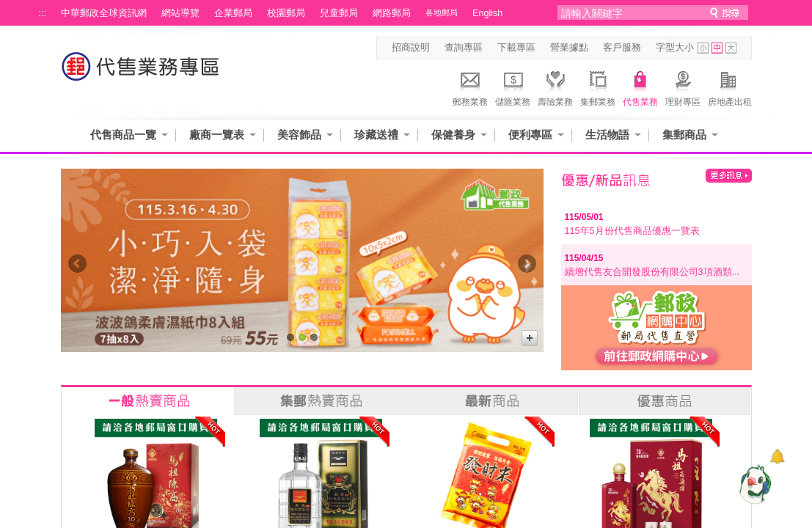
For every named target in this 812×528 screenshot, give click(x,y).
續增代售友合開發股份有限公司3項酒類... (652, 272)
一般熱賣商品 (147, 401)
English (487, 13)
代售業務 (640, 87)
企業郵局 (233, 13)
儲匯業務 (513, 87)
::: (43, 13)
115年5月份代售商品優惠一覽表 (632, 231)
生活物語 (607, 135)
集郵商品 (684, 135)
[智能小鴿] (753, 484)
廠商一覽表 (217, 135)
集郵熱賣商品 (320, 401)
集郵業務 (598, 87)
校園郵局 (286, 13)
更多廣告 (530, 338)
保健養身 (453, 135)
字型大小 (675, 48)
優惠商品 (665, 401)
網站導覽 (180, 13)
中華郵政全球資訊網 (104, 13)
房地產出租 (730, 87)
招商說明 (411, 48)
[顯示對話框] (777, 456)
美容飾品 (299, 135)
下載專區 (516, 48)
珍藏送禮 (376, 135)
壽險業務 (555, 87)
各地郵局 (442, 12)
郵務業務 (470, 87)
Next (527, 267)
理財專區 (683, 87)
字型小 (703, 48)
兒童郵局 (339, 13)
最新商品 (492, 401)
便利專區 (530, 135)
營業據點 (569, 48)
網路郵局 (392, 13)
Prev (77, 267)
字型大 (731, 48)
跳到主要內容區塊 (8, 8)
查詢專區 (464, 48)
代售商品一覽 (123, 135)
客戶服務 (622, 48)
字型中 (717, 48)
